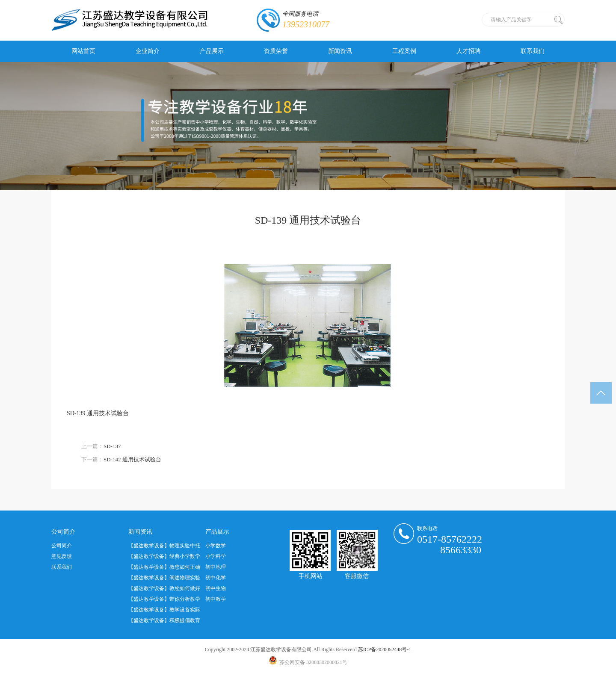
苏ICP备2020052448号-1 (385, 649)
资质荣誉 (276, 51)
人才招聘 (468, 51)
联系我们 (533, 51)
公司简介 (62, 546)
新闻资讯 (340, 51)
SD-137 (112, 446)
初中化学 (216, 578)
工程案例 (404, 51)
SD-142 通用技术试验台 (132, 459)
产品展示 (212, 51)
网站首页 (83, 51)
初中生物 (216, 588)
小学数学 (216, 546)
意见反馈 (62, 556)
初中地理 (216, 567)
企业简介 (148, 51)
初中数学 (216, 599)
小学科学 (216, 556)
